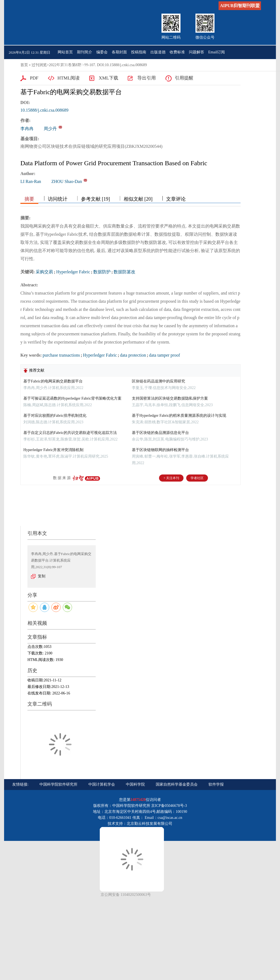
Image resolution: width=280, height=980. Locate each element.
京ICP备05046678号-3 (169, 806)
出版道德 (158, 52)
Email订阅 (217, 52)
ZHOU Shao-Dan (67, 181)
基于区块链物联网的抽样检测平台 (160, 450)
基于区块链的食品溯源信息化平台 (160, 433)
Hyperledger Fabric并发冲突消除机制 (53, 450)
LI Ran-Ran (31, 181)
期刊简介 (85, 52)
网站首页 (65, 52)
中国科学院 (135, 784)
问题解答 (197, 52)
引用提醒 (184, 78)
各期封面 (119, 52)
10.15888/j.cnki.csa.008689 (44, 110)
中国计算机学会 (102, 784)
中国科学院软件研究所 (58, 784)
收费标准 (177, 52)
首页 (24, 65)
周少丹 (50, 129)
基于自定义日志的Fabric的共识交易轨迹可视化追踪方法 (70, 433)
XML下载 (108, 78)
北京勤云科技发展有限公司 (150, 824)
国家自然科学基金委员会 (177, 784)
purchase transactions (61, 355)
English (83, 66)
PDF (34, 78)
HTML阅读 (69, 78)
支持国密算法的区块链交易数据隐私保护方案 (170, 398)
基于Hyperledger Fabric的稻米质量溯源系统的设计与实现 (179, 416)
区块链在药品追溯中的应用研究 (158, 381)
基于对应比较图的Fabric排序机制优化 (55, 416)
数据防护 (102, 272)
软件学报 (216, 784)
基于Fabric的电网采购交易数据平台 (53, 381)
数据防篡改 (125, 272)
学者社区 (197, 478)
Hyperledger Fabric (73, 272)
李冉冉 (27, 129)
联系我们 (65, 66)
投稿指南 (139, 52)
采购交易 (44, 272)
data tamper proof (164, 355)
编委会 (102, 52)
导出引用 (147, 78)
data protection (133, 355)
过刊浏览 (39, 65)
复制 (42, 576)
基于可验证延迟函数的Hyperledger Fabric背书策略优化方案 (72, 398)
